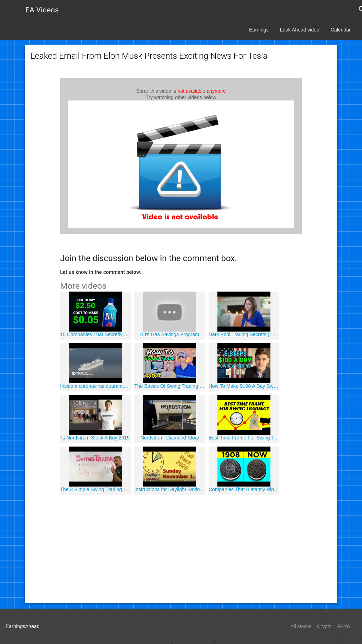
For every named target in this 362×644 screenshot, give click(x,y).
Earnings (259, 30)
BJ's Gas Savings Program (170, 334)
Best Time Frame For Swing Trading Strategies (244, 438)
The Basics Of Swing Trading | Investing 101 (170, 386)
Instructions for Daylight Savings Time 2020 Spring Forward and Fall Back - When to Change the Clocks (170, 489)
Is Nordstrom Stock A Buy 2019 (95, 438)
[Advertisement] (181, 548)
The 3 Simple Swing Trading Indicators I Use (95, 489)
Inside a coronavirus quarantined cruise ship (95, 386)
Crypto (324, 626)
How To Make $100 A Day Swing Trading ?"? (244, 386)
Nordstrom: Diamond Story (170, 438)
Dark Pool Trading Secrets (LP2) (244, 334)
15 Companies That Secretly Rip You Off (95, 334)
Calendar (341, 30)
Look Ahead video (300, 30)
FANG (344, 626)
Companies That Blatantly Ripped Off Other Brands (244, 489)
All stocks (301, 626)
